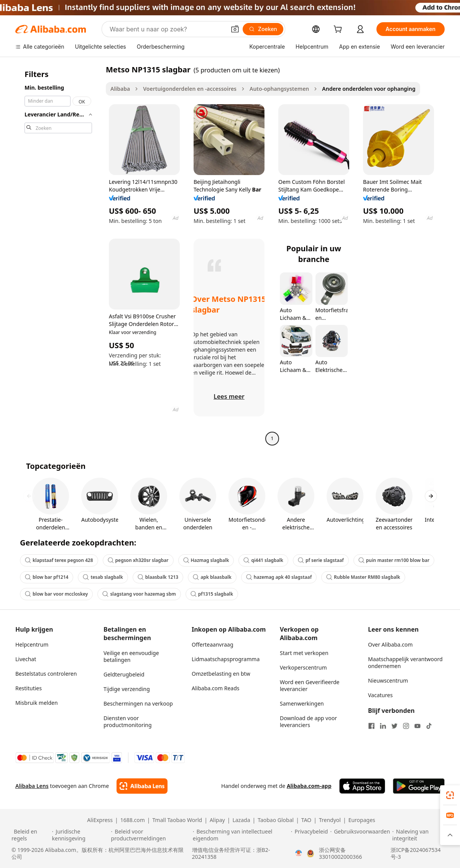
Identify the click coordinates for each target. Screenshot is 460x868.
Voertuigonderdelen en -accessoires (190, 89)
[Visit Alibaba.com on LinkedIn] (383, 726)
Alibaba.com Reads (216, 688)
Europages (362, 820)
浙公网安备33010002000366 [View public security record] (340, 853)
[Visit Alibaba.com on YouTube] (417, 726)
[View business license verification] (299, 853)
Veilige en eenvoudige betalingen (131, 656)
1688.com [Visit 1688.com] (133, 820)
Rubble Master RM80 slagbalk (363, 577)
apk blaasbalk (212, 577)
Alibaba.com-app (309, 786)
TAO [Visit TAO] (306, 820)
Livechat (26, 659)
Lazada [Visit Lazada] (241, 820)
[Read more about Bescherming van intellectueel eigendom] (241, 835)
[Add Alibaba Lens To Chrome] (142, 786)
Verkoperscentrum (303, 667)
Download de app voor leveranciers (308, 721)
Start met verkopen (304, 653)
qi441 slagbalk (263, 560)
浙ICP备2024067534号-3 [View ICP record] (416, 853)
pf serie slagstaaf (321, 560)
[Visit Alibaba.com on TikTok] (429, 726)
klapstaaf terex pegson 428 (59, 560)
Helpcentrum (32, 644)
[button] (235, 29)
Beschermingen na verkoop (138, 703)
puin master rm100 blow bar (394, 560)
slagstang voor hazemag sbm (139, 594)
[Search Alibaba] (167, 29)
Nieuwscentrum (388, 680)
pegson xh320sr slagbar (138, 560)
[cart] (339, 30)
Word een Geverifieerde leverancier (310, 685)
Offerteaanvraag (213, 644)
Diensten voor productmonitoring (128, 721)
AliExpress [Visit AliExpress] (100, 820)
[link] (450, 795)
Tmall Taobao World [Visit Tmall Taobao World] (177, 820)
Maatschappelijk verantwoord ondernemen (405, 662)
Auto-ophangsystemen (279, 89)
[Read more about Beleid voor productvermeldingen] (151, 835)
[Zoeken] (263, 29)
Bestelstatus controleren (46, 674)
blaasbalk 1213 (158, 577)
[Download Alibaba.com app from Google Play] (419, 786)
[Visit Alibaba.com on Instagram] (406, 726)
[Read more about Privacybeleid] (310, 835)
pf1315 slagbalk (212, 594)
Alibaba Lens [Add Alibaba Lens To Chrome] (32, 786)
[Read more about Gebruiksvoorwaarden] (360, 835)
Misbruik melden (37, 703)
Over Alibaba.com (390, 644)
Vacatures (380, 695)
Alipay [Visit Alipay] (217, 820)
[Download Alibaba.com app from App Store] (362, 786)
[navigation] (58, 255)
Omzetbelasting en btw (221, 674)
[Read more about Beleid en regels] (31, 835)
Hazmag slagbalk (206, 560)
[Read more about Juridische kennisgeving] (80, 835)
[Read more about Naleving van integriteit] (420, 835)
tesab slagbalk (103, 577)
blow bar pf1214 (47, 577)
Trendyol (330, 820)
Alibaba (120, 89)
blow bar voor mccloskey (56, 594)
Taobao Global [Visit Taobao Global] (276, 820)
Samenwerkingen (302, 703)
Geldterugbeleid (124, 674)
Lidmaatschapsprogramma (226, 659)
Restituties (29, 688)
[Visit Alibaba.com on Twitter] (394, 726)
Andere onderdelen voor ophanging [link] (369, 89)
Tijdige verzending (127, 689)
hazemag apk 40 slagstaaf (279, 577)
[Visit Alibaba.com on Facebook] (371, 726)
